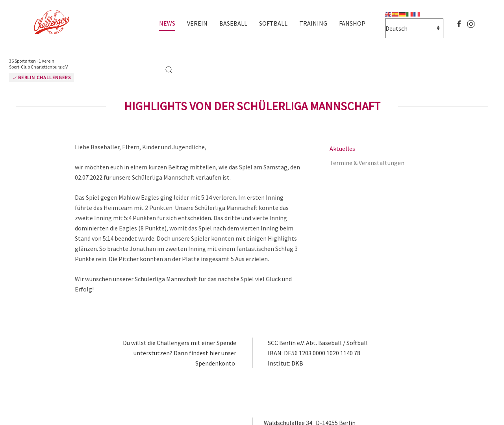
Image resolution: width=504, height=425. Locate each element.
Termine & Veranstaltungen (367, 163)
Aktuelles (342, 148)
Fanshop (352, 23)
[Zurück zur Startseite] (55, 23)
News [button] (167, 23)
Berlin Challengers (42, 77)
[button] (169, 70)
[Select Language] (414, 28)
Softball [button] (273, 23)
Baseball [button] (233, 23)
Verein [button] (197, 23)
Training (313, 23)
